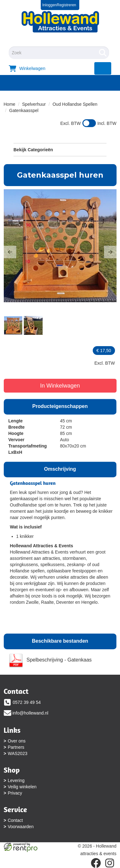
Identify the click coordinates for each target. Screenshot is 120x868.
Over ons (17, 741)
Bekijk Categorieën (60, 149)
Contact (15, 820)
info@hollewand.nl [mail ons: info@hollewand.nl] (31, 713)
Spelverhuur (34, 104)
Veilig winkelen (22, 787)
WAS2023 (18, 753)
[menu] (103, 68)
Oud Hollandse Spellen (75, 104)
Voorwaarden (21, 827)
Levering (16, 780)
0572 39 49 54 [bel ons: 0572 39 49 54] (27, 702)
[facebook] (96, 863)
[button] (10, 252)
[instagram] (110, 863)
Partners (16, 747)
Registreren (66, 5)
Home (10, 104)
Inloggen (50, 5)
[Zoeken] (103, 53)
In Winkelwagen (60, 386)
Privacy (15, 793)
